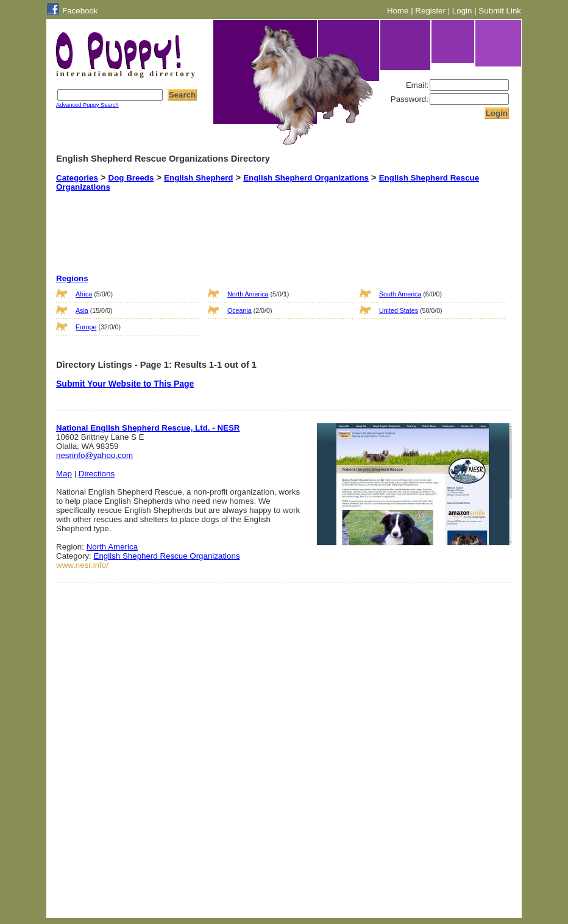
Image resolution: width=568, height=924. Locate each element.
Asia (82, 310)
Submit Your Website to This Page (125, 384)
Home (398, 11)
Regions (72, 278)
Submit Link (500, 11)
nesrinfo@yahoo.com (94, 455)
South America (400, 294)
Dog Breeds (131, 178)
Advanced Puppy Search (87, 105)
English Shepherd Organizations (306, 178)
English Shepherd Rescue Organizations (167, 556)
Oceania (240, 310)
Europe (86, 327)
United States (399, 310)
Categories (77, 178)
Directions (97, 474)
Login (462, 11)
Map (64, 474)
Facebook (80, 11)
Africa (84, 294)
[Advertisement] (269, 222)
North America (248, 294)
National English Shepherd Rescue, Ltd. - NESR (148, 428)
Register (430, 11)
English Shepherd (198, 178)
